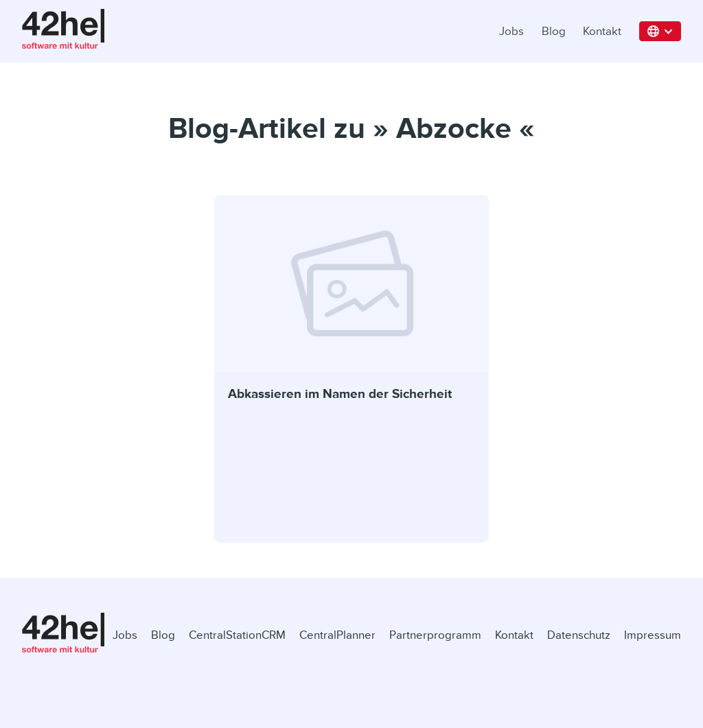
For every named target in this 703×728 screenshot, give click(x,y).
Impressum (653, 635)
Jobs (511, 31)
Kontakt (602, 31)
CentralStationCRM (237, 635)
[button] (660, 31)
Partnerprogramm (435, 635)
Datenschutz (579, 635)
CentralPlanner (337, 635)
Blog (554, 31)
